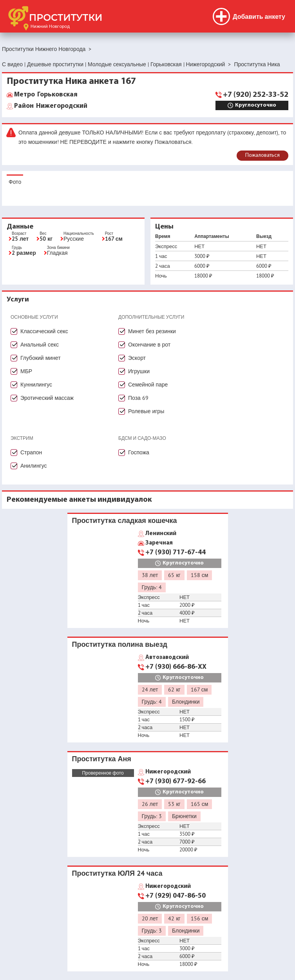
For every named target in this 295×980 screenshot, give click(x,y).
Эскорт (137, 358)
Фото (15, 182)
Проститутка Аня (102, 759)
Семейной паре (148, 385)
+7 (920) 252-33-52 (256, 95)
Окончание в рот (149, 345)
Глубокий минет (41, 358)
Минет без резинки (152, 331)
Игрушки (139, 371)
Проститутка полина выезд (120, 644)
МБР (26, 371)
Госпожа (139, 452)
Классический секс (44, 331)
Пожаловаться (262, 155)
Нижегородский (51, 106)
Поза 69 (138, 398)
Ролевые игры (146, 411)
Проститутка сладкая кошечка (125, 520)
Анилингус (34, 466)
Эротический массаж (47, 398)
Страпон (31, 452)
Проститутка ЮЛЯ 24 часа (117, 873)
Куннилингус (36, 385)
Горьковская (46, 95)
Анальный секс (40, 345)
